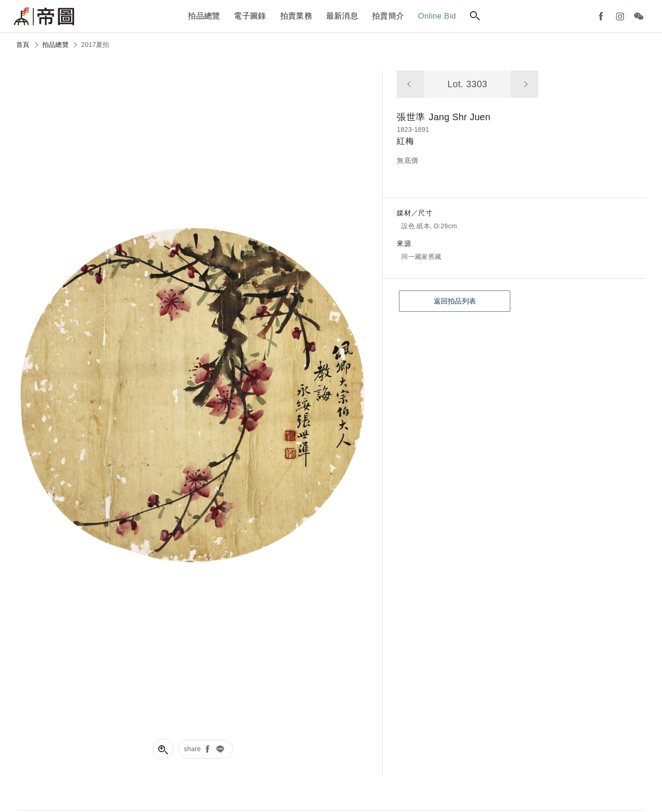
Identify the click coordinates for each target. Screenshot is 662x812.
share (193, 749)
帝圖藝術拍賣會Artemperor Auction (44, 17)
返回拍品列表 (455, 301)
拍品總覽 (55, 45)
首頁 (23, 45)
